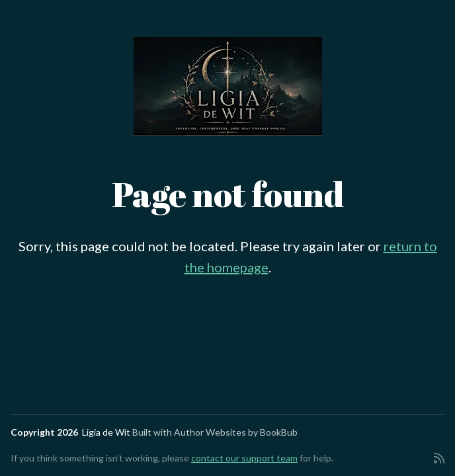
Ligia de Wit (106, 432)
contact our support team (244, 458)
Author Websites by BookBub (236, 432)
